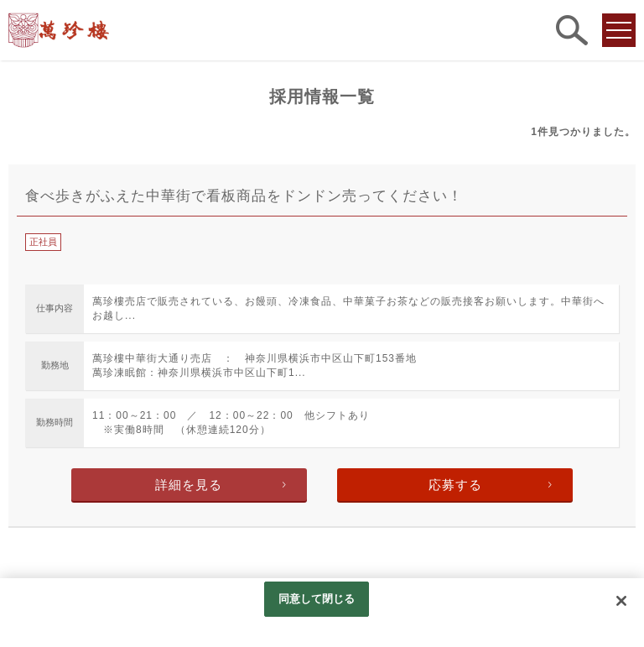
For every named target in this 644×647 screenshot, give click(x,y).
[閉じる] (621, 601)
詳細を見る (189, 485)
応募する (455, 485)
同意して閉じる (317, 599)
